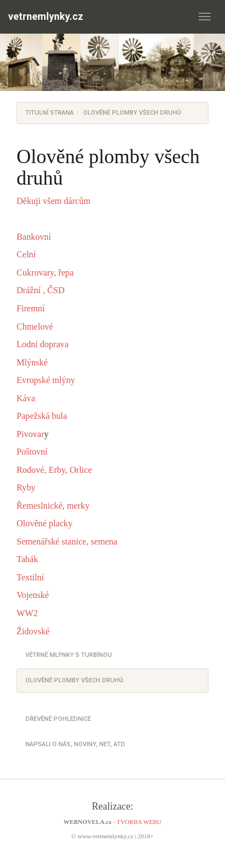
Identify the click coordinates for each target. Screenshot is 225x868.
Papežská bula (42, 416)
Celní (27, 254)
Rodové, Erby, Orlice (54, 470)
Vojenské (33, 595)
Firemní (31, 308)
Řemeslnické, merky (53, 506)
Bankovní (34, 237)
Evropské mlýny (46, 380)
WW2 (27, 613)
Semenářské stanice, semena (67, 541)
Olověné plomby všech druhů (74, 680)
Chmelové (35, 327)
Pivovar (30, 434)
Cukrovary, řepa (45, 273)
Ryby (26, 487)
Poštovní (33, 452)
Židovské (34, 631)
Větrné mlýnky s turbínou (69, 655)
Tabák (27, 559)
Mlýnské (33, 362)
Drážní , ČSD (41, 290)
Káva (26, 398)
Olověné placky (44, 523)
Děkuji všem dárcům (53, 201)
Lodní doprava (42, 344)
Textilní (31, 577)
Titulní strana (50, 113)
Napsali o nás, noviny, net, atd (75, 744)
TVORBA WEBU (139, 822)
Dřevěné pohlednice (58, 719)
